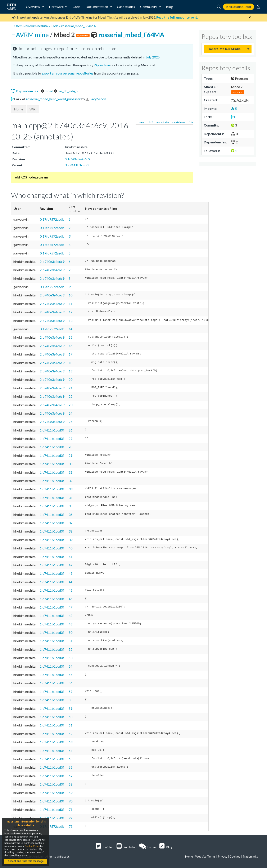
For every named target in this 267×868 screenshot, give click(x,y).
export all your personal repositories (67, 73)
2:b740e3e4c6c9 (78, 159)
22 (71, 396)
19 (71, 371)
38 (71, 531)
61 (71, 725)
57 (71, 691)
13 (71, 321)
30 (71, 464)
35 (71, 506)
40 (71, 548)
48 (71, 616)
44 (71, 582)
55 (71, 675)
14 (71, 329)
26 (71, 430)
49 (71, 624)
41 (71, 557)
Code (76, 7)
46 (71, 599)
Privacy (223, 856)
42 (71, 565)
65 (71, 759)
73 (71, 826)
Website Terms (205, 856)
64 (71, 751)
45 (71, 590)
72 (71, 818)
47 (71, 607)
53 (71, 658)
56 (71, 683)
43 (71, 573)
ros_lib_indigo (66, 91)
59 (71, 708)
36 (71, 514)
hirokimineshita (37, 26)
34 (71, 498)
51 (71, 641)
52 (71, 649)
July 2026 (153, 57)
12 (71, 312)
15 (71, 337)
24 (71, 413)
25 (71, 422)
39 (71, 540)
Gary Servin (98, 99)
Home (19, 109)
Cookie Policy (32, 846)
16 (71, 346)
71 (71, 809)
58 (71, 700)
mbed (47, 91)
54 (71, 666)
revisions (179, 122)
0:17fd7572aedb (52, 219)
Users (18, 26)
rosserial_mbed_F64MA (79, 26)
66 (71, 767)
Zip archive (102, 65)
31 (71, 472)
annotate (163, 122)
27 (71, 438)
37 (71, 523)
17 (71, 354)
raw (142, 122)
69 (71, 793)
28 (71, 447)
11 (71, 304)
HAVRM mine (31, 35)
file (191, 122)
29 (71, 455)
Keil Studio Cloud (239, 7)
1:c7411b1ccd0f (77, 165)
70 (71, 801)
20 (71, 379)
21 (71, 388)
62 (71, 734)
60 (71, 717)
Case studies (126, 7)
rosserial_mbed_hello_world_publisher (53, 99)
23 (71, 405)
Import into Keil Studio (225, 49)
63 (71, 742)
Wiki (33, 109)
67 (71, 776)
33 (71, 489)
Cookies (235, 856)
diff (150, 122)
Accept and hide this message (26, 861)
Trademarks (250, 856)
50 (71, 632)
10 (71, 295)
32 (71, 481)
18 (71, 363)
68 (71, 784)
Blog (169, 7)
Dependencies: (25, 91)
